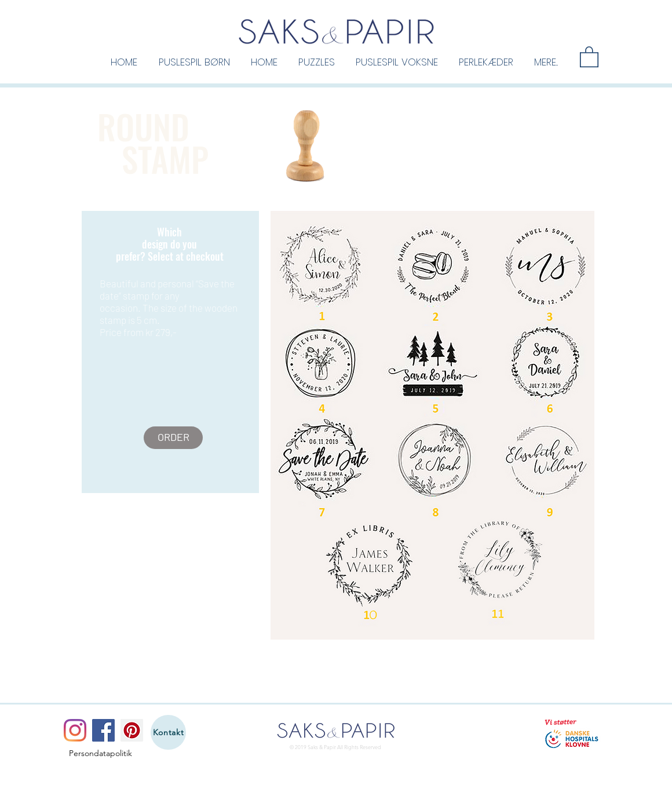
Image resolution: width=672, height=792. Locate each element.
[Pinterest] (132, 730)
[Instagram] (75, 730)
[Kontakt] (168, 732)
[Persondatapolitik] (101, 754)
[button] (194, 61)
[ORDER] (173, 438)
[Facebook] (103, 730)
